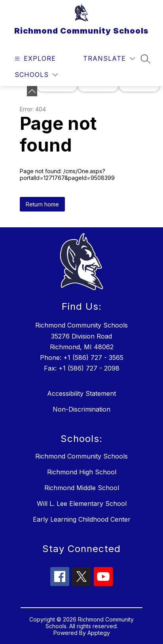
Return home (42, 204)
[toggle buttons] (32, 91)
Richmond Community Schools (81, 456)
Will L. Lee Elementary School (82, 504)
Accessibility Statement (81, 393)
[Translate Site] (109, 59)
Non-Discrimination (81, 409)
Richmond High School (82, 472)
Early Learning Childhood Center (82, 519)
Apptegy (99, 633)
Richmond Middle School (82, 488)
